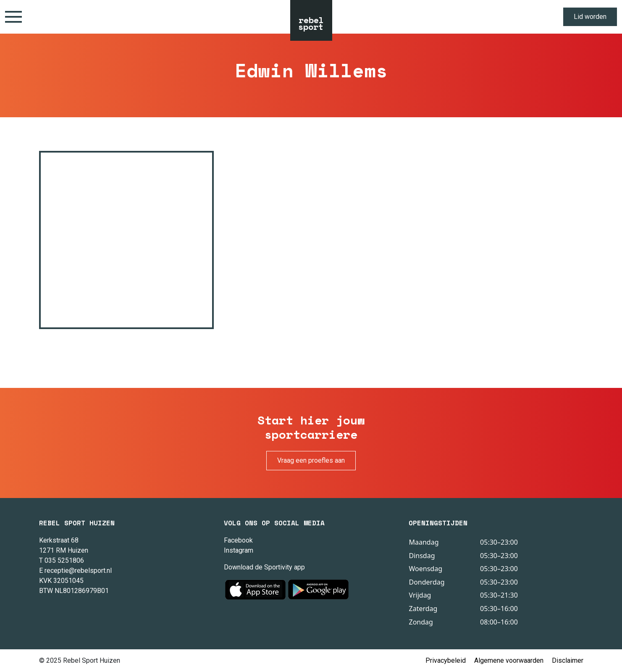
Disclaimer (568, 660)
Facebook (238, 540)
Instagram (239, 550)
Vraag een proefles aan (311, 460)
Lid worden (590, 17)
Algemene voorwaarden (509, 660)
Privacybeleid (446, 660)
